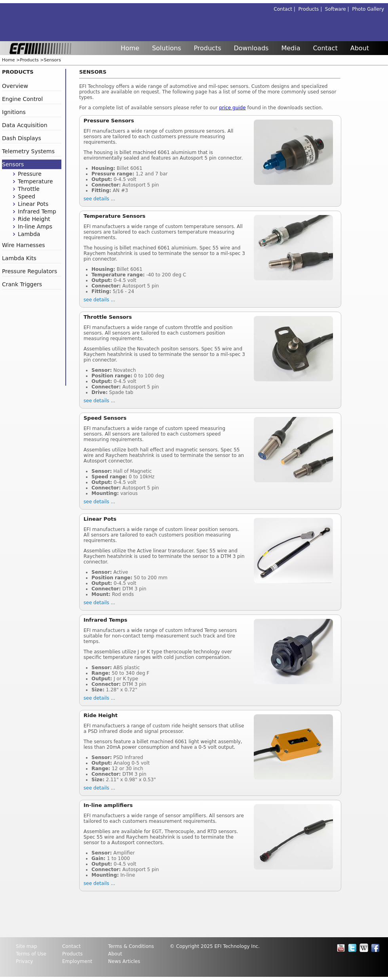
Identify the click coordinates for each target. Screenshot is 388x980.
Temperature (35, 181)
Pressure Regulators (29, 271)
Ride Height (34, 219)
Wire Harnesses (24, 245)
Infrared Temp (37, 211)
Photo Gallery (368, 9)
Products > (32, 60)
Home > (11, 60)
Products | (312, 9)
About (360, 48)
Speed (27, 196)
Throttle (29, 189)
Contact (325, 48)
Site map (27, 946)
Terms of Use (31, 954)
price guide (232, 108)
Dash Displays (22, 138)
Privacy (24, 961)
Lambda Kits (19, 258)
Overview (15, 86)
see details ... (99, 199)
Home (130, 48)
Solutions (167, 48)
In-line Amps (35, 226)
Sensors (52, 60)
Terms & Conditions (131, 946)
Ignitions (14, 112)
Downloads (251, 48)
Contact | (286, 9)
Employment (77, 961)
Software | (339, 9)
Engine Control (22, 99)
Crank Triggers (22, 284)
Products (207, 48)
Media (291, 48)
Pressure (30, 174)
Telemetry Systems (28, 151)
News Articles (124, 961)
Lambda (29, 234)
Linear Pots (33, 204)
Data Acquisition (25, 125)
